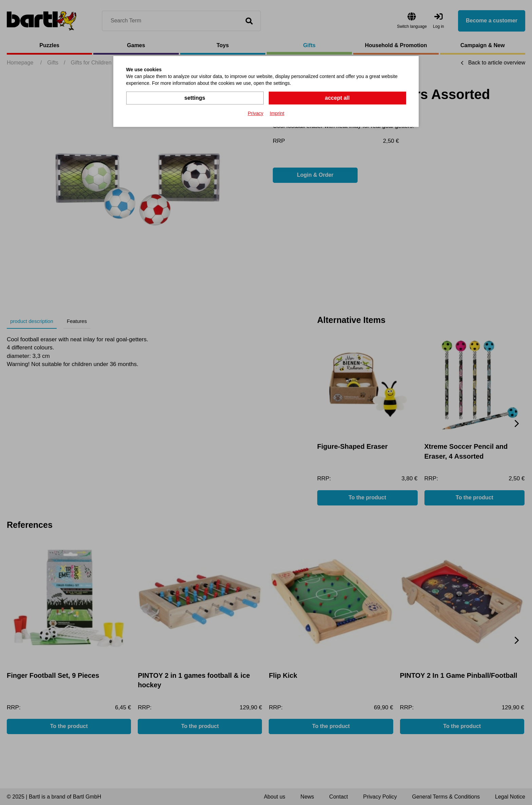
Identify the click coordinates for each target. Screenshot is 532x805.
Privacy (255, 113)
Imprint (277, 113)
